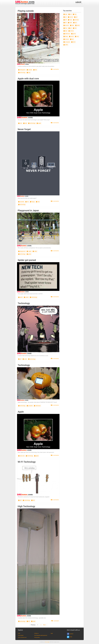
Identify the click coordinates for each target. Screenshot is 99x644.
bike (75, 28)
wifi (20, 500)
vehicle (71, 31)
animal (70, 17)
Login (52, 633)
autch (20, 297)
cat (70, 14)
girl (70, 28)
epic (75, 23)
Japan (29, 251)
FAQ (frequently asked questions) (41, 635)
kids (35, 70)
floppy (32, 202)
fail (65, 23)
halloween (37, 406)
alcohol (66, 25)
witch (25, 359)
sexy (77, 36)
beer (65, 31)
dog (75, 14)
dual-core (21, 456)
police (71, 36)
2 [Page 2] (41, 625)
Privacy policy (37, 637)
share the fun (79, 3)
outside (29, 70)
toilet (33, 621)
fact (72, 39)
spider (26, 297)
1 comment (55, 621)
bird (33, 500)
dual (25, 123)
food (70, 20)
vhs (27, 202)
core (20, 123)
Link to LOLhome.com (22, 637)
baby (72, 25)
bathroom (67, 34)
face (65, 28)
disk (38, 202)
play (28, 73)
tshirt (73, 42)
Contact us (36, 633)
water (77, 25)
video (35, 251)
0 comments (55, 69)
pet (76, 17)
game (29, 254)
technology (22, 73)
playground (22, 251)
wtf (20, 359)
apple (39, 123)
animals (76, 20)
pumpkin (30, 406)
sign (65, 14)
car (65, 17)
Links (19, 633)
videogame (22, 70)
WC (28, 621)
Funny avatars (21, 635)
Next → (45, 625)
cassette (21, 202)
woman (66, 39)
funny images (47, 642)
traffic (66, 45)
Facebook (70, 634)
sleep (66, 36)
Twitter (70, 637)
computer (67, 42)
